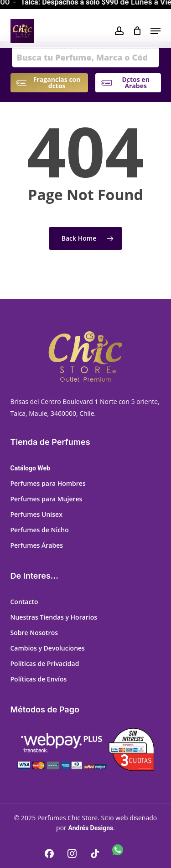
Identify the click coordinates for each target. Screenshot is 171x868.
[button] (155, 31)
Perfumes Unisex (36, 514)
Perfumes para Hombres (48, 483)
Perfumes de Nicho (40, 530)
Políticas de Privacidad (45, 664)
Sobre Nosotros (34, 633)
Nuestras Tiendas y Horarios (54, 617)
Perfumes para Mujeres (47, 499)
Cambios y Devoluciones (48, 648)
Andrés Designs (91, 828)
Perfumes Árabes (37, 545)
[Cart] (137, 31)
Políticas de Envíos (39, 679)
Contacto (24, 602)
